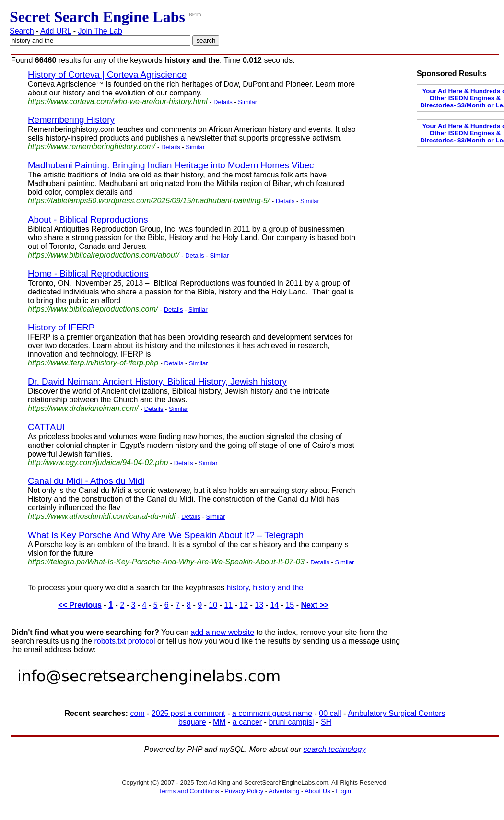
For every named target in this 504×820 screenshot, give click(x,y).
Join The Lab (100, 31)
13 (259, 605)
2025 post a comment (188, 713)
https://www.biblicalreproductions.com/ (93, 309)
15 (290, 605)
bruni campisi (291, 722)
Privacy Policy (244, 791)
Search (22, 31)
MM (219, 722)
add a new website (223, 632)
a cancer (247, 722)
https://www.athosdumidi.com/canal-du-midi (102, 516)
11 (228, 605)
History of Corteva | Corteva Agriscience (107, 75)
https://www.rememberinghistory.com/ (92, 146)
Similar (247, 102)
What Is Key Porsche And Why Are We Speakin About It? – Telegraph (166, 535)
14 (274, 605)
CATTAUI (46, 427)
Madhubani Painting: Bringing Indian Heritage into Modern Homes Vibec (171, 165)
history (237, 588)
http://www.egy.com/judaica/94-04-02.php (98, 463)
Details (223, 102)
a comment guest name (272, 713)
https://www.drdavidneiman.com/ (83, 408)
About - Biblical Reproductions (88, 219)
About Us (317, 791)
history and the (278, 588)
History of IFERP (61, 327)
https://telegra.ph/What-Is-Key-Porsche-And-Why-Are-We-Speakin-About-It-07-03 (166, 562)
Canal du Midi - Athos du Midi (86, 481)
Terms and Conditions (189, 791)
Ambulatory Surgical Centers (397, 713)
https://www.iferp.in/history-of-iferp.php (93, 363)
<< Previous (80, 605)
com (137, 713)
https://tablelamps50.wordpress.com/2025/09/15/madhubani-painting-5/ (149, 201)
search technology (335, 749)
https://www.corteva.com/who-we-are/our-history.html (118, 101)
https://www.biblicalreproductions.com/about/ (104, 255)
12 (244, 605)
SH (326, 722)
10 (213, 605)
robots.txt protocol (124, 641)
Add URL (56, 31)
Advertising (284, 791)
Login (343, 791)
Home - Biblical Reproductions (88, 274)
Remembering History (71, 120)
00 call (330, 713)
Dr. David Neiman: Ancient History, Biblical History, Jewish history (157, 381)
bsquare (192, 722)
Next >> (315, 605)
